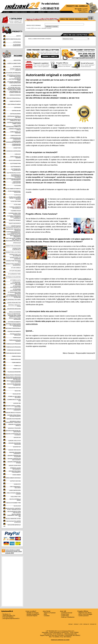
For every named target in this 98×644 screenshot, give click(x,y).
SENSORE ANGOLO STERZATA (13, 413)
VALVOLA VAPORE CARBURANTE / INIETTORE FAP (14, 515)
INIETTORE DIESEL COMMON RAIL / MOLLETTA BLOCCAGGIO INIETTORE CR (13, 240)
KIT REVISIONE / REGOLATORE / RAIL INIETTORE (16, 283)
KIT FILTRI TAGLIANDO (15, 271)
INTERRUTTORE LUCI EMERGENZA (15, 258)
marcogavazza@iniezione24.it (11, 618)
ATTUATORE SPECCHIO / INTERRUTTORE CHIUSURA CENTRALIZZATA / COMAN (14, 89)
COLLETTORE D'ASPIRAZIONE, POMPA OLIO (13, 126)
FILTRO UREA (17, 205)
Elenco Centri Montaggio (85, 614)
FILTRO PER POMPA (16, 201)
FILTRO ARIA (18, 186)
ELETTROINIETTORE (16, 164)
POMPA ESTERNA (16, 356)
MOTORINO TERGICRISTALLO (13, 328)
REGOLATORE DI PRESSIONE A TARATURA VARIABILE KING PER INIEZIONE (13, 378)
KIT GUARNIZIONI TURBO (14, 274)
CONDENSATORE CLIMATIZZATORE (16, 145)
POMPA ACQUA (17, 338)
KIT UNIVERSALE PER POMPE (13, 299)
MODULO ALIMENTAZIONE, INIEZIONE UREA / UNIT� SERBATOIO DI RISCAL (14, 315)
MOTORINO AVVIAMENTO (14, 322)
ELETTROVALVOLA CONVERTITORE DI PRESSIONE (16, 176)
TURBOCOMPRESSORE (15, 490)
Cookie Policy (65, 616)
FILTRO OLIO (18, 195)
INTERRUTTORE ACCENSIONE (13, 246)
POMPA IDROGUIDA (16, 359)
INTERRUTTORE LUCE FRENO (13, 252)
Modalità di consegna (33, 613)
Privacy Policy (65, 614)
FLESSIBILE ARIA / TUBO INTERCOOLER (15, 214)
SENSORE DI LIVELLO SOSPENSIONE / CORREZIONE (13, 422)
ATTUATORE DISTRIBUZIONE (14, 73)
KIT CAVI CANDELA (16, 268)
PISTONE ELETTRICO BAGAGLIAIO (15, 335)
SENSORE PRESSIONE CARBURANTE (15, 453)
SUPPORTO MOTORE (15, 481)
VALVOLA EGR (17, 506)
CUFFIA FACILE (17, 42)
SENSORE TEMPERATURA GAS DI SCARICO (14, 459)
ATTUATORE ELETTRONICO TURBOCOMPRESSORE (14, 76)
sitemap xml (86, 624)
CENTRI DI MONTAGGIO (54, 12)
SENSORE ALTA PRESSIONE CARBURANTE (14, 409)
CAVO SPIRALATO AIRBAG (14, 104)
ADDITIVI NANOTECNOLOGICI (13, 39)
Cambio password (84, 616)
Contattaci (47, 616)
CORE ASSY (18, 154)
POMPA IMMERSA (16, 363)
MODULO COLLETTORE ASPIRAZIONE (15, 319)
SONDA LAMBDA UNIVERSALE (13, 478)
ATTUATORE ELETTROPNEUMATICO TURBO (15, 79)
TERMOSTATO (17, 484)
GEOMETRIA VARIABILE (15, 220)
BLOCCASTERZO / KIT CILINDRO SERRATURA (15, 92)
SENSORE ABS (17, 403)
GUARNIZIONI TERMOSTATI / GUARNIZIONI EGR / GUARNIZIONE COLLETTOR (14, 233)
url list (81, 624)
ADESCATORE (17, 60)
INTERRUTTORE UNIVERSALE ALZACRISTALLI (13, 265)
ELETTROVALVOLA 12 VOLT (14, 173)
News (46, 614)
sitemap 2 (76, 624)
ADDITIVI (18, 36)
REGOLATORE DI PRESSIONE (13, 375)
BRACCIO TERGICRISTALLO (14, 98)
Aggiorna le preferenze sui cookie (60, 640)
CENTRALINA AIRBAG (15, 114)
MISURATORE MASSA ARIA (14, 309)
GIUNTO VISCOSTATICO (15, 224)
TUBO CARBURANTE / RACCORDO (15, 487)
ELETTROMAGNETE (16, 167)
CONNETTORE (17, 148)
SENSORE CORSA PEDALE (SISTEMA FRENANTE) (14, 416)
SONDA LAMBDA (17, 475)
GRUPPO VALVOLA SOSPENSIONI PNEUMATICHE (13, 227)
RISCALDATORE (17, 394)
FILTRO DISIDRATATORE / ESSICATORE (14, 192)
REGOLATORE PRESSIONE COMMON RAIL (14, 385)
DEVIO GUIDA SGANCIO (15, 160)
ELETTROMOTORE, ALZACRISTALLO (16, 170)
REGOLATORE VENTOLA (15, 388)
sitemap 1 (71, 624)
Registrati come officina (85, 613)
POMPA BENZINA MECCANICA (13, 353)
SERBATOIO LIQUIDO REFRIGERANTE (15, 469)
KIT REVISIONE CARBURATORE (17, 45)
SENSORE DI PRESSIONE (14, 428)
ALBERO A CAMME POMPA (14, 63)
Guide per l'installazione (68, 617)
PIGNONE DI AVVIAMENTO (14, 331)
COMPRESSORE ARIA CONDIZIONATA (15, 139)
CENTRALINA (17, 108)
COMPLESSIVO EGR (16, 136)
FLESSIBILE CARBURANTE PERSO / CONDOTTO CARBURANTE (14, 217)
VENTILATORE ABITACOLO (14, 525)
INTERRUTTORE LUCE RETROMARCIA (15, 255)
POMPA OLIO (18, 366)
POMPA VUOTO (17, 369)
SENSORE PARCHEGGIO (15, 450)
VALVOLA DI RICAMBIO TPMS (14, 503)
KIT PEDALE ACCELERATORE (13, 277)
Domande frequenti (32, 616)
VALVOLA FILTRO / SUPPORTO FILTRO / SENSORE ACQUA (13, 509)
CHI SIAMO (6, 12)
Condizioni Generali (67, 613)
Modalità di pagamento (33, 614)
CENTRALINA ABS (16, 111)
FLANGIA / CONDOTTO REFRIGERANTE (15, 208)
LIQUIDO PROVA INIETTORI (14, 303)
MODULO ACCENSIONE (15, 312)
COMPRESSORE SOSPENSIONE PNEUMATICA (13, 142)
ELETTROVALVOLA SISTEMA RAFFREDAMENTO (14, 179)
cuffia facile (61, 299)
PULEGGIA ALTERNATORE (14, 372)
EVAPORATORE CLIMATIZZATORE (16, 182)
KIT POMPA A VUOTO (16, 280)
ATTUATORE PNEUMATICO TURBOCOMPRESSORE (14, 82)
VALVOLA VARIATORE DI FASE (13, 519)
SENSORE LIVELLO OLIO (15, 441)
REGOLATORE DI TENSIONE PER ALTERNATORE (14, 382)
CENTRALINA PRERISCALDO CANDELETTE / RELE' (14, 120)
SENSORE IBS (17, 438)
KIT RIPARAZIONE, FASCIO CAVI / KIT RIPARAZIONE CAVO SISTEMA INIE (13, 296)
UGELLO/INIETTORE (16, 497)
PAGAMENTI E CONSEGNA (20, 12)
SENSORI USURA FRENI (15, 466)
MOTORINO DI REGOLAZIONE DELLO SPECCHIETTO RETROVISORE (13, 325)
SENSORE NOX (17, 447)
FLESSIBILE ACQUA (16, 211)
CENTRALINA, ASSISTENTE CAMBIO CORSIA (14, 123)
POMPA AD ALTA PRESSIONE (14, 344)
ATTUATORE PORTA (16, 85)
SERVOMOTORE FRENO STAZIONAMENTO (15, 472)
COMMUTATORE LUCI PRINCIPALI (15, 132)
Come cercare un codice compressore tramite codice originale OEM (14, 551)
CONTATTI (32, 12)
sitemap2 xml (93, 624)
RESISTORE (18, 391)
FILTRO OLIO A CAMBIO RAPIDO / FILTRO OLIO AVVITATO (15, 198)
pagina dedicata (32, 324)
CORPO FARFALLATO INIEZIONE (15, 157)
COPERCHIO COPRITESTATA (14, 151)
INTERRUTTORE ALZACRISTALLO (17, 249)
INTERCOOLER (17, 243)
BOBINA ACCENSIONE (15, 95)
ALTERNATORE (17, 67)
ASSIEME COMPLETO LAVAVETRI (15, 70)
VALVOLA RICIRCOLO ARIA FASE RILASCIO (14, 512)
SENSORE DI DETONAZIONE (14, 419)
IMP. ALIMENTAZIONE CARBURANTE (15, 236)
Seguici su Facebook (50, 613)
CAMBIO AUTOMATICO (15, 101)
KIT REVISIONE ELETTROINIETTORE (16, 287)
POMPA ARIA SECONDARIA (14, 350)
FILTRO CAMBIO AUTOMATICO (13, 189)
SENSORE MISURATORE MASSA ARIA (15, 444)
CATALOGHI (41, 12)
